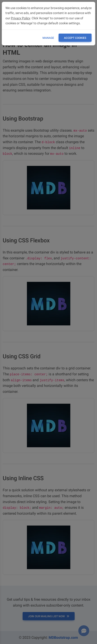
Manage (48, 38)
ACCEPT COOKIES (75, 38)
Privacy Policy (20, 18)
